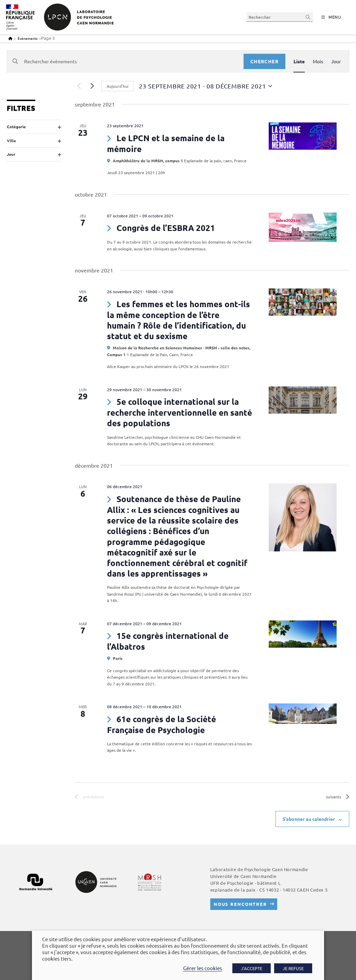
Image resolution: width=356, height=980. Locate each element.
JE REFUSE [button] (293, 968)
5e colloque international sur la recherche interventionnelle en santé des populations (180, 412)
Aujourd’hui (118, 86)
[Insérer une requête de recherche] (280, 17)
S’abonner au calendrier (309, 819)
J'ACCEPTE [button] (252, 968)
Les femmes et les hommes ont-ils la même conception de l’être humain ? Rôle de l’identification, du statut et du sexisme (179, 320)
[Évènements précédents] (79, 86)
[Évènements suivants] (92, 86)
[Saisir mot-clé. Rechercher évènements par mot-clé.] (125, 61)
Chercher (264, 61)
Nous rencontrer (240, 904)
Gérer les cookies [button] (203, 968)
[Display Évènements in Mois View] (318, 61)
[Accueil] (10, 38)
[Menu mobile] (331, 17)
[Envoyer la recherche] (308, 17)
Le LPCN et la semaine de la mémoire (166, 143)
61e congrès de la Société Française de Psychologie (162, 724)
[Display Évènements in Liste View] (299, 61)
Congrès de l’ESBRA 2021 (166, 228)
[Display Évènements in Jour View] (336, 61)
